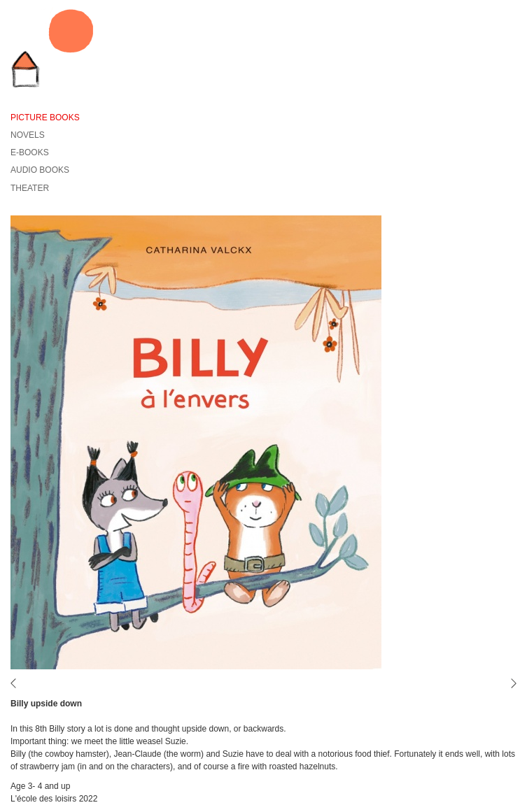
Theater (30, 188)
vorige (17, 683)
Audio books (40, 170)
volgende (510, 683)
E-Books (30, 152)
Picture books (45, 117)
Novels (28, 135)
